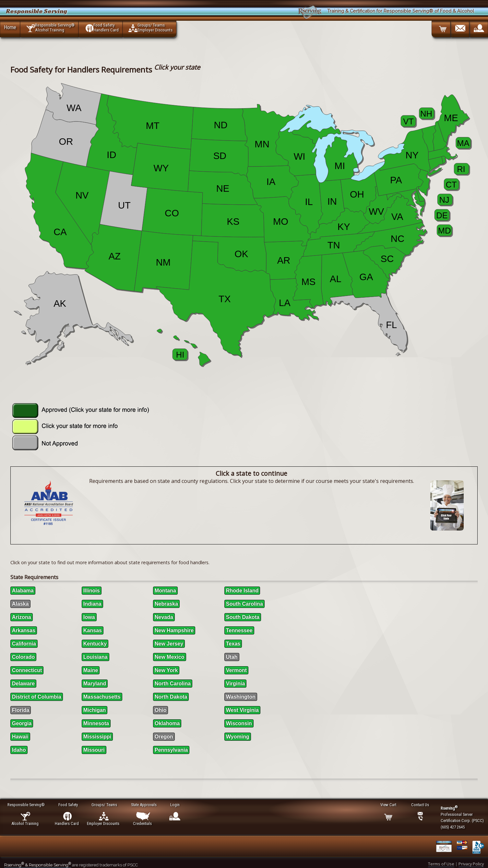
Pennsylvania (171, 750)
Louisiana (95, 657)
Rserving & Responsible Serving (38, 865)
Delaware (23, 684)
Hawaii (20, 737)
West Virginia (242, 710)
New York (166, 670)
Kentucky (95, 644)
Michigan (95, 710)
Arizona (22, 617)
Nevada (164, 617)
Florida (21, 710)
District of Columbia (37, 697)
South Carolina (244, 604)
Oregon (164, 737)
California (24, 644)
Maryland (95, 684)
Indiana (92, 604)
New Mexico (170, 657)
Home (10, 27)
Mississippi (97, 737)
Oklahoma (167, 723)
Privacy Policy (471, 864)
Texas (233, 644)
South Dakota (243, 617)
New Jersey (169, 644)
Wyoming (238, 737)
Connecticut (27, 670)
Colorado (23, 657)
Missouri (94, 750)
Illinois (92, 591)
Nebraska (166, 604)
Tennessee (239, 630)
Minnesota (96, 723)
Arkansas (24, 630)
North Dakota (171, 697)
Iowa (89, 617)
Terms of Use (441, 864)
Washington (241, 697)
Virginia (235, 684)
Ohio (161, 710)
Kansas (93, 630)
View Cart (389, 805)
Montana (165, 591)
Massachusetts (102, 697)
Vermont (236, 670)
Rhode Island (242, 591)
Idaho (19, 750)
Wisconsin (239, 723)
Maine (91, 670)
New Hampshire (174, 630)
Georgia (22, 723)
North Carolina (173, 684)
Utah (232, 657)
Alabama (23, 591)
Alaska (20, 604)
